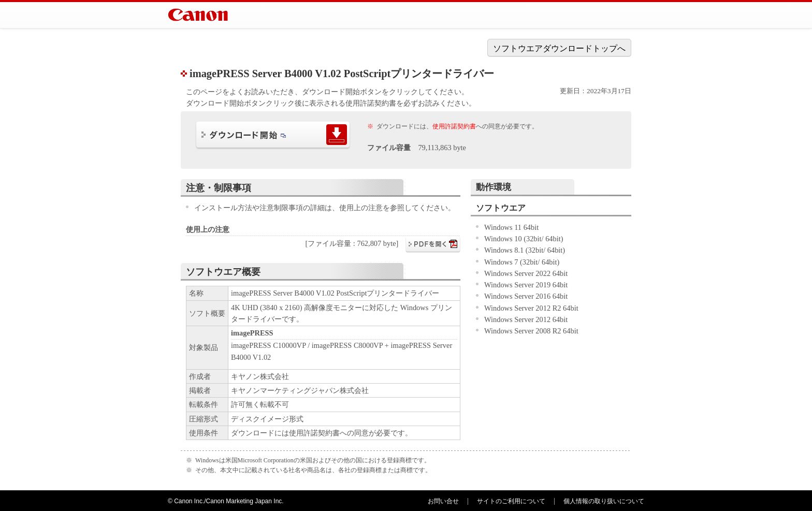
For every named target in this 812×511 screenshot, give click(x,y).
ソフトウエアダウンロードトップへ (559, 48)
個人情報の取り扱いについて (604, 501)
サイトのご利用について (511, 501)
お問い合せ (443, 501)
